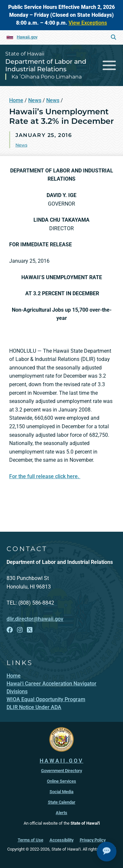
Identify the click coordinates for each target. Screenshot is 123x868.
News (35, 100)
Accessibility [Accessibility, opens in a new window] (61, 840)
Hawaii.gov (27, 37)
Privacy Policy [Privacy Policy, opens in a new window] (93, 840)
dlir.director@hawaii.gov (35, 619)
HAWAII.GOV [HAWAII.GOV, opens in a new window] (61, 761)
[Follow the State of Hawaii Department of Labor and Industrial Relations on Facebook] (10, 630)
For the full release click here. (45, 476)
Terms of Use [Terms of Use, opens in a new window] (31, 840)
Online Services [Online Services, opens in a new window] (61, 781)
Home (16, 100)
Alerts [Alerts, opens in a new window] (61, 813)
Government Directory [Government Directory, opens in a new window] (61, 771)
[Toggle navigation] (109, 65)
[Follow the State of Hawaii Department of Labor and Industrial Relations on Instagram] (20, 630)
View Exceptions (88, 23)
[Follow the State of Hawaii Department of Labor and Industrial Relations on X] (30, 630)
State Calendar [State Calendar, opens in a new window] (62, 802)
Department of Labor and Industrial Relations (46, 65)
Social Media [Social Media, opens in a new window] (61, 792)
